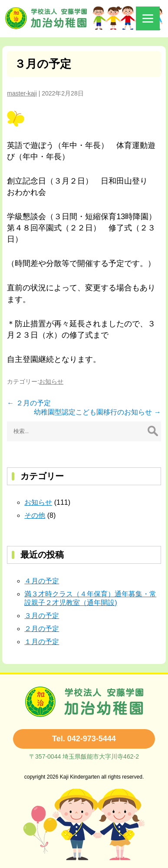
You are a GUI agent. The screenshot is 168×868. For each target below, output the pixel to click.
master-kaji (22, 93)
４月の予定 (42, 581)
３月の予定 (43, 64)
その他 (35, 515)
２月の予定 (29, 403)
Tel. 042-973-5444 (84, 739)
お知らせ (51, 381)
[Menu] (148, 18)
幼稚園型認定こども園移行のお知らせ (97, 412)
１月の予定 (42, 642)
